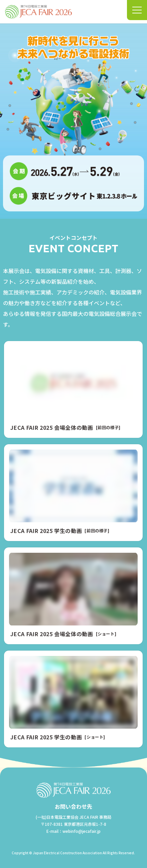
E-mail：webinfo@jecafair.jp (73, 831)
